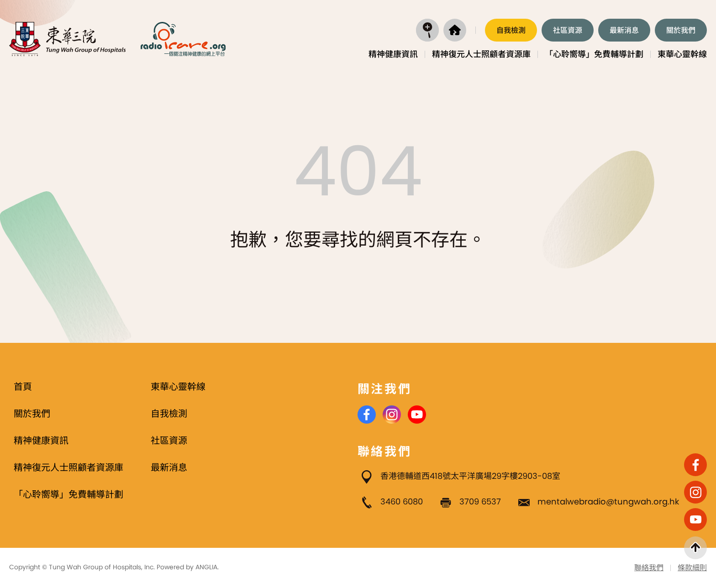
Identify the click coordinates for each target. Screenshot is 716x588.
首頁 (23, 387)
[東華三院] (68, 39)
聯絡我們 (649, 568)
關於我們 (681, 30)
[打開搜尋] (427, 30)
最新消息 (624, 30)
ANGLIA (206, 567)
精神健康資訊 (393, 54)
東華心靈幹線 (682, 54)
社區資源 (568, 30)
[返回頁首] (695, 548)
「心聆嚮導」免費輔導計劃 (594, 54)
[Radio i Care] (183, 39)
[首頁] (455, 30)
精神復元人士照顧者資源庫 (481, 54)
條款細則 (692, 568)
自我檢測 (511, 30)
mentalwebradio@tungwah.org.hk (608, 501)
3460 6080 (402, 501)
